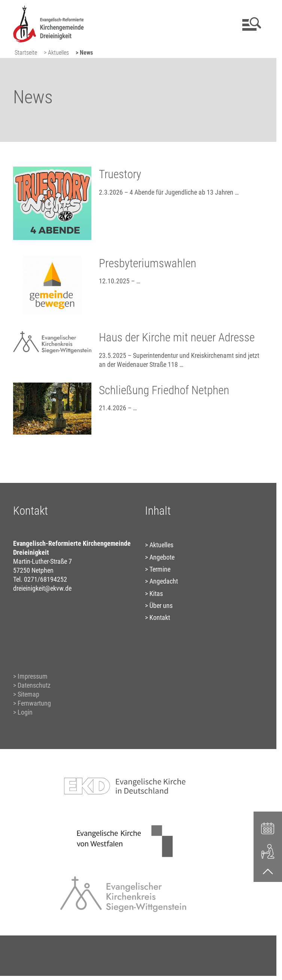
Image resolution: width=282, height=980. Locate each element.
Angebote (162, 557)
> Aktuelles (56, 53)
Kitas (156, 594)
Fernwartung (34, 703)
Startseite (26, 53)
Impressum (33, 676)
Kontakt (160, 617)
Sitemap (28, 694)
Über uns (161, 605)
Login (25, 712)
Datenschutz (34, 685)
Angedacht (164, 581)
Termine (160, 569)
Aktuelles (161, 545)
